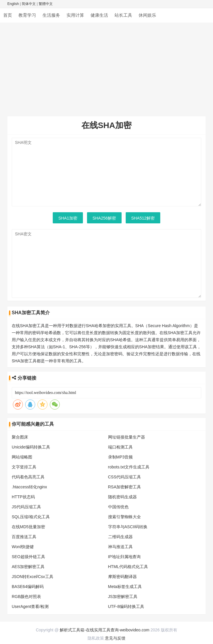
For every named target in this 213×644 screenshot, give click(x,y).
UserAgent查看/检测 (30, 606)
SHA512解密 (143, 218)
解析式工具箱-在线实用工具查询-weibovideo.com (105, 630)
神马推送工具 (120, 547)
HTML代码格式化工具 (128, 567)
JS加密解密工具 (123, 597)
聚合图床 (20, 437)
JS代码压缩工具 (26, 507)
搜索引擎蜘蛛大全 (125, 517)
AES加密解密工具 (28, 567)
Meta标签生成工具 (125, 587)
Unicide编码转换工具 (31, 447)
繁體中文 (46, 4)
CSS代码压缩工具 (125, 477)
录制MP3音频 (121, 457)
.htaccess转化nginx (29, 487)
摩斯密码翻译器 (122, 577)
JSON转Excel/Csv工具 (33, 577)
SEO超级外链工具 (28, 557)
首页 (8, 15)
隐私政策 (96, 638)
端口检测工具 (120, 447)
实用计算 (75, 15)
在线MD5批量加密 (28, 527)
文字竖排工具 (24, 467)
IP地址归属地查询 (124, 557)
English (13, 4)
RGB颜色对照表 (26, 597)
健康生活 (99, 15)
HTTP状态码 (23, 497)
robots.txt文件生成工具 (129, 467)
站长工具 (123, 15)
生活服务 (51, 15)
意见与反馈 (115, 638)
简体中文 (29, 4)
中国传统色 (118, 507)
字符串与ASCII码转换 (128, 527)
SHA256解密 (104, 218)
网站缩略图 (22, 457)
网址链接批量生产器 (127, 437)
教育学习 (27, 15)
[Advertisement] (106, 67)
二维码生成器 (120, 537)
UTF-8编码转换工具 (126, 606)
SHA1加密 (68, 218)
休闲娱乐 (147, 15)
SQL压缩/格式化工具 (31, 517)
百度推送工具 (24, 537)
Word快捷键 (23, 547)
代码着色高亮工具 (28, 477)
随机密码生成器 (122, 497)
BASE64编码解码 (28, 587)
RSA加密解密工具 (125, 487)
